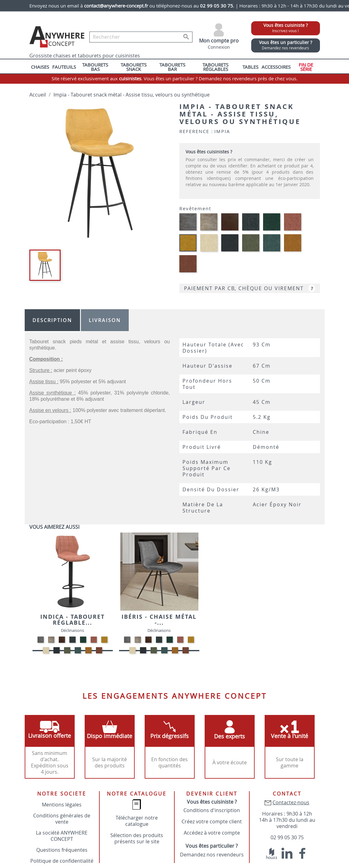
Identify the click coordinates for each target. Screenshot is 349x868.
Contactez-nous (291, 802)
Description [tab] (52, 320)
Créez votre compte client (212, 821)
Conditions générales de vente (62, 819)
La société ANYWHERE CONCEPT (62, 836)
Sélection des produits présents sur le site (137, 838)
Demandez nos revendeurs (212, 855)
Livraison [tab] (105, 320)
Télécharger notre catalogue (137, 821)
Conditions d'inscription (212, 810)
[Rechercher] (141, 37)
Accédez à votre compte (212, 833)
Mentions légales (62, 805)
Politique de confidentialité (62, 861)
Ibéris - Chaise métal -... (159, 620)
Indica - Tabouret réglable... (72, 620)
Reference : (196, 131)
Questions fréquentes (62, 850)
